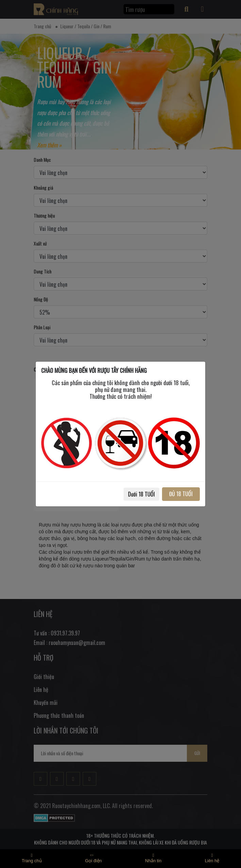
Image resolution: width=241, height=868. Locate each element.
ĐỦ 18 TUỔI (181, 494)
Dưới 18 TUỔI (141, 494)
